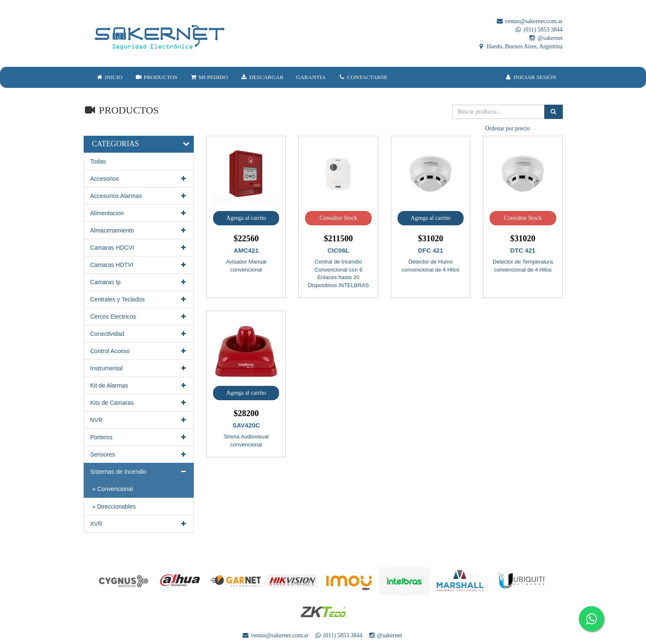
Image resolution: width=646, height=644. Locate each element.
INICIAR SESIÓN (530, 77)
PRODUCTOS (156, 77)
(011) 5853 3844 (538, 30)
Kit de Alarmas (139, 385)
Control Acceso (139, 351)
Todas (98, 161)
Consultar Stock (338, 218)
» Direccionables (114, 507)
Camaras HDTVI (139, 265)
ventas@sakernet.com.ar (529, 21)
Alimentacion (139, 213)
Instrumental (139, 368)
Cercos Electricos (139, 317)
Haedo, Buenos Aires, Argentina (520, 46)
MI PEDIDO (209, 77)
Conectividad (139, 334)
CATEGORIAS (116, 144)
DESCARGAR (262, 77)
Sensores (139, 454)
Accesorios (139, 179)
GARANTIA (311, 77)
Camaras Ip (139, 282)
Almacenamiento (139, 230)
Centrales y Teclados (139, 299)
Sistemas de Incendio (139, 472)
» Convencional (113, 489)
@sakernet (545, 38)
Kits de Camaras (139, 403)
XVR (139, 524)
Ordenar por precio (508, 128)
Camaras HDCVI (139, 248)
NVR (139, 420)
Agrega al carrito (246, 218)
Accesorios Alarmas (139, 196)
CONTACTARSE (363, 77)
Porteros (139, 437)
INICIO (109, 77)
